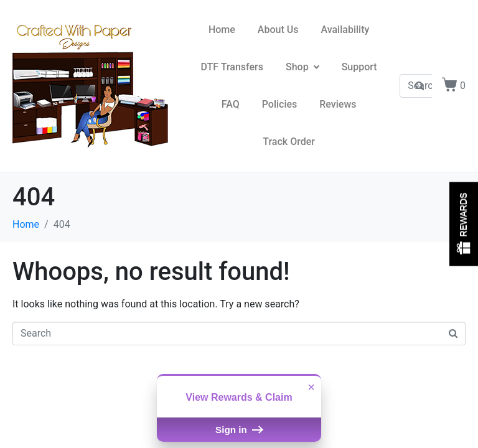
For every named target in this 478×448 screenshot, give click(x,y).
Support (359, 67)
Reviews (338, 104)
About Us (278, 30)
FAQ (231, 104)
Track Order (289, 142)
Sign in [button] (239, 430)
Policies (280, 104)
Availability (345, 30)
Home (222, 30)
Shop (302, 67)
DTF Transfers (232, 67)
